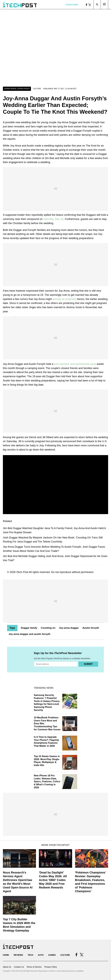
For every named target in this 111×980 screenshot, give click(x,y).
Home (6, 955)
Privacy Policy (51, 967)
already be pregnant (64, 299)
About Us (7, 967)
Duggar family (29, 628)
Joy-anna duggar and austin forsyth (29, 634)
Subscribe (72, 5)
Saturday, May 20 (53, 219)
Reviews (18, 955)
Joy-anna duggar (69, 628)
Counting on (48, 628)
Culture (37, 89)
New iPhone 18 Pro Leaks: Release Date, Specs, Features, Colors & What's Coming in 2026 (47, 782)
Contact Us (19, 967)
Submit (88, 664)
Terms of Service (34, 967)
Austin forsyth (91, 628)
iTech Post (22, 572)
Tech (30, 955)
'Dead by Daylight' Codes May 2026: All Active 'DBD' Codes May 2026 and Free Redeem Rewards (53, 880)
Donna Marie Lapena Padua (17, 89)
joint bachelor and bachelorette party (75, 364)
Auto (41, 955)
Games (52, 955)
